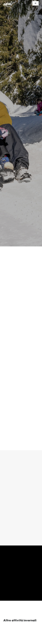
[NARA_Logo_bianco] (8, 2)
